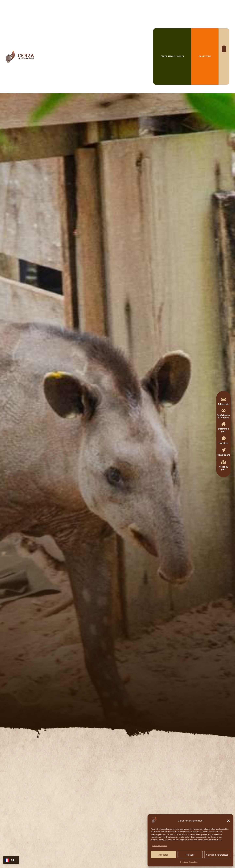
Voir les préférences (217, 855)
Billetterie (205, 56)
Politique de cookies (189, 862)
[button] (228, 821)
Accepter (163, 855)
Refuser (190, 855)
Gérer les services (160, 846)
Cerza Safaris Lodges (172, 56)
